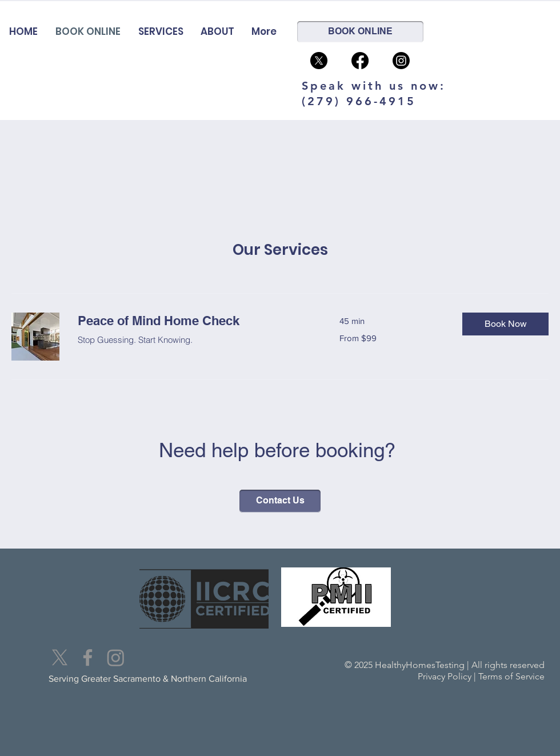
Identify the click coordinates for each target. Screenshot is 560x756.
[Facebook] (360, 61)
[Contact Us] (280, 501)
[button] (505, 324)
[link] (195, 321)
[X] (60, 657)
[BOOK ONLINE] (360, 32)
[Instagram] (401, 61)
